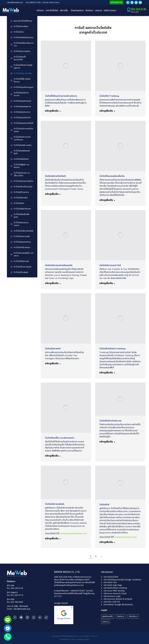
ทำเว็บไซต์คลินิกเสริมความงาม (24, 44)
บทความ (106, 622)
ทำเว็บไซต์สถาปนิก (21, 198)
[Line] (8, 620)
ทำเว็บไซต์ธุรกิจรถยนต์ (22, 101)
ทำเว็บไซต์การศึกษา (21, 27)
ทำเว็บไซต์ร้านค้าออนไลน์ (23, 187)
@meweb (24, 606)
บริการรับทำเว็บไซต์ (111, 577)
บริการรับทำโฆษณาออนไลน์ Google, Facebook (122, 580)
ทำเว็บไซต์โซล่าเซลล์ (21, 261)
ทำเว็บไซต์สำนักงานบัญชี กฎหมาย (23, 67)
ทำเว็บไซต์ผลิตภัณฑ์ (21, 159)
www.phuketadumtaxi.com (74, 534)
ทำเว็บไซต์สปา (19, 203)
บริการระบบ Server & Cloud (115, 594)
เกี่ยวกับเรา (133, 616)
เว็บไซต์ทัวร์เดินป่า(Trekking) (113, 349)
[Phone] (8, 637)
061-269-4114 (17, 595)
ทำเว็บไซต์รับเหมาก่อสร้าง (23, 181)
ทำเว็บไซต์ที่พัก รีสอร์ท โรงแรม (22, 80)
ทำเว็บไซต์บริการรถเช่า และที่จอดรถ (22, 138)
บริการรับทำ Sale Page (113, 585)
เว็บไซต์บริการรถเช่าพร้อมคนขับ (59, 265)
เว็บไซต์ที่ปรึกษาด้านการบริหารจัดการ (61, 96)
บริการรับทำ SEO (110, 582)
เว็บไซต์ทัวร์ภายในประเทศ (110, 421)
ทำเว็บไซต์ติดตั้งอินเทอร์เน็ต (20, 58)
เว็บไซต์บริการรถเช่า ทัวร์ (110, 265)
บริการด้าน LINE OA (112, 602)
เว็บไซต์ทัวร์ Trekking (109, 96)
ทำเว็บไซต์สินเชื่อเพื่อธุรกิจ (22, 216)
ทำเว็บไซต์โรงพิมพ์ (21, 272)
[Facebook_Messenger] (8, 628)
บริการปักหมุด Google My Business (118, 605)
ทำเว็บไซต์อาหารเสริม (22, 236)
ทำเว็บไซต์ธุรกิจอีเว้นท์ (22, 118)
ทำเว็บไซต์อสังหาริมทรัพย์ (23, 231)
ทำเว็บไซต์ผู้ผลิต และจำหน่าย (22, 166)
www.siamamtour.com (126, 537)
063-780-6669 (17, 602)
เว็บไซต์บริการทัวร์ (53, 349)
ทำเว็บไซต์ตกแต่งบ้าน (22, 51)
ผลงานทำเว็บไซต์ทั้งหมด (23, 21)
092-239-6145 (138, 9)
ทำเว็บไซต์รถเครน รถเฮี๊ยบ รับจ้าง (22, 174)
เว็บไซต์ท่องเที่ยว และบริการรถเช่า (60, 438)
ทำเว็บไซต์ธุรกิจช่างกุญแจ (24, 87)
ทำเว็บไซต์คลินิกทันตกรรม (23, 38)
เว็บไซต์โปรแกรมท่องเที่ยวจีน (112, 176)
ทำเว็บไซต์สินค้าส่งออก (22, 209)
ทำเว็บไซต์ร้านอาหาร (21, 192)
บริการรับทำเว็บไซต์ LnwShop (115, 588)
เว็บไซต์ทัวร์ (104, 505)
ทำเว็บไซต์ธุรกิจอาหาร (22, 112)
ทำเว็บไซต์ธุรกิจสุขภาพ (22, 107)
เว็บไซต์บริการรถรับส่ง (55, 504)
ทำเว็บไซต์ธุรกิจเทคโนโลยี (23, 123)
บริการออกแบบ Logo (112, 596)
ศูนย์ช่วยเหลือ (108, 616)
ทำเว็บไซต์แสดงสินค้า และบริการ (24, 254)
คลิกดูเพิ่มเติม (53, 111)
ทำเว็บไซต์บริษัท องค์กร (23, 145)
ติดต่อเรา (121, 616)
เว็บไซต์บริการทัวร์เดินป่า (55, 176)
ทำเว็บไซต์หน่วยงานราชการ (21, 224)
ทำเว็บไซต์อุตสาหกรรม (22, 242)
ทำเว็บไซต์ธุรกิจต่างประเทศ (21, 94)
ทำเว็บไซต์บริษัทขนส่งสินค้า (22, 152)
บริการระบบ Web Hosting (114, 591)
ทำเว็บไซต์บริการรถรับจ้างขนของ (23, 130)
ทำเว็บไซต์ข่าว (19, 32)
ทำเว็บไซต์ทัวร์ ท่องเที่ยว (23, 73)
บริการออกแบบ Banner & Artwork (118, 599)
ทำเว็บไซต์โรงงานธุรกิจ (23, 267)
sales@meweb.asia (22, 609)
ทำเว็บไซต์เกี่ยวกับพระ (22, 248)
